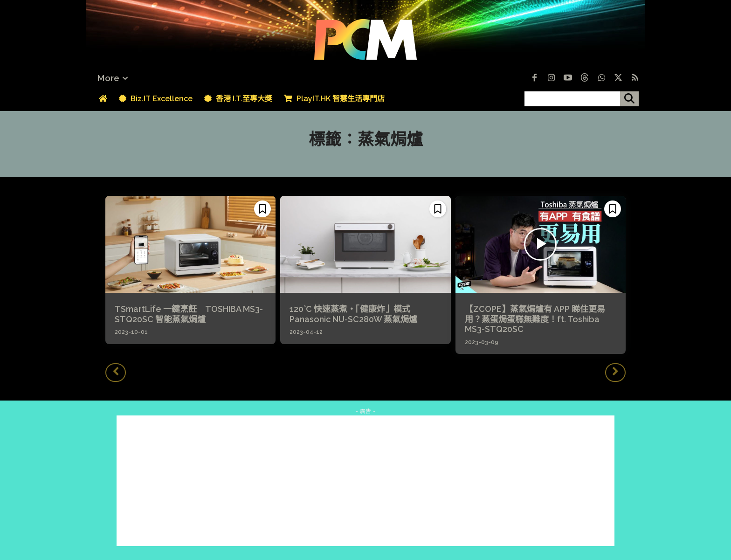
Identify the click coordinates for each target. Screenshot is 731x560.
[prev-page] (116, 373)
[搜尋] (629, 99)
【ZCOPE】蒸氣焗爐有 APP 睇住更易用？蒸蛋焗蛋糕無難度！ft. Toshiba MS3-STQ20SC (535, 319)
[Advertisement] (365, 481)
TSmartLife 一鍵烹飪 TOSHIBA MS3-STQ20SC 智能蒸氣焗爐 (189, 314)
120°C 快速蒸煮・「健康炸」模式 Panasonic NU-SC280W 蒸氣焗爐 (353, 314)
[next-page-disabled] (615, 373)
